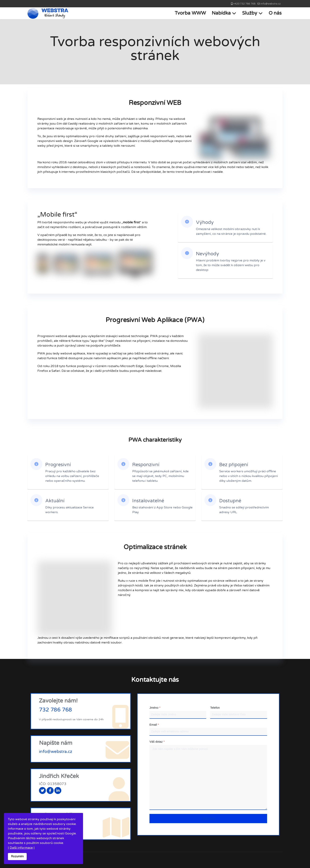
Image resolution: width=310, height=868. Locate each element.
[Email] (208, 732)
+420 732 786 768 (244, 4)
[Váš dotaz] (208, 777)
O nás (275, 13)
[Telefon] (239, 715)
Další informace (21, 848)
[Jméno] (178, 715)
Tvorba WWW (190, 13)
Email (154, 725)
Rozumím (17, 856)
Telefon (215, 708)
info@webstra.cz (271, 4)
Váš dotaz (157, 742)
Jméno (155, 708)
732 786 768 (55, 710)
